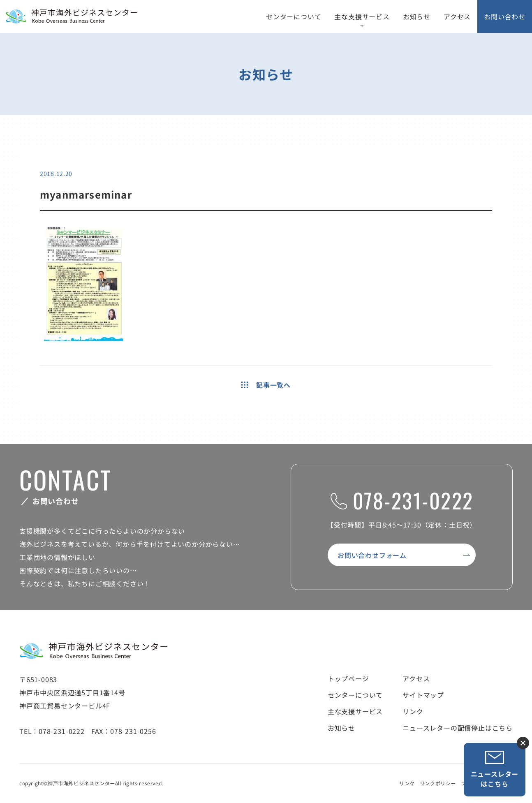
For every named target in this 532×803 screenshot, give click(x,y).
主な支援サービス (362, 16)
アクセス (457, 16)
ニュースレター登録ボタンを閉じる (523, 743)
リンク (413, 711)
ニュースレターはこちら (495, 769)
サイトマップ (423, 695)
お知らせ (417, 16)
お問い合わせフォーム (372, 555)
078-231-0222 (402, 500)
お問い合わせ (505, 16)
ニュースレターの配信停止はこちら (458, 728)
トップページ (348, 678)
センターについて (294, 16)
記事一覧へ (266, 385)
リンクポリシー (438, 783)
